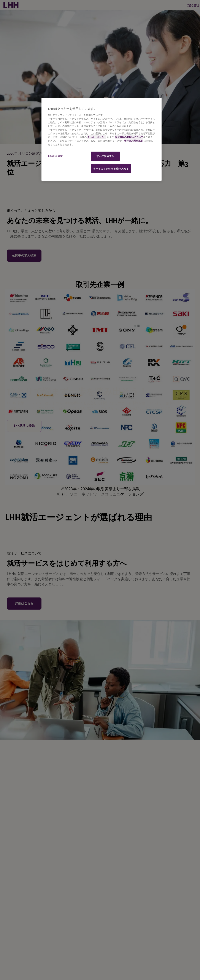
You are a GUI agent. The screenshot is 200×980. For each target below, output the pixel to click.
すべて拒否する (105, 156)
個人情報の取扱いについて (129, 137)
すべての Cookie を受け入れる (111, 169)
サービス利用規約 (133, 141)
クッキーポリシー (97, 137)
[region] (102, 139)
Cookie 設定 (55, 156)
